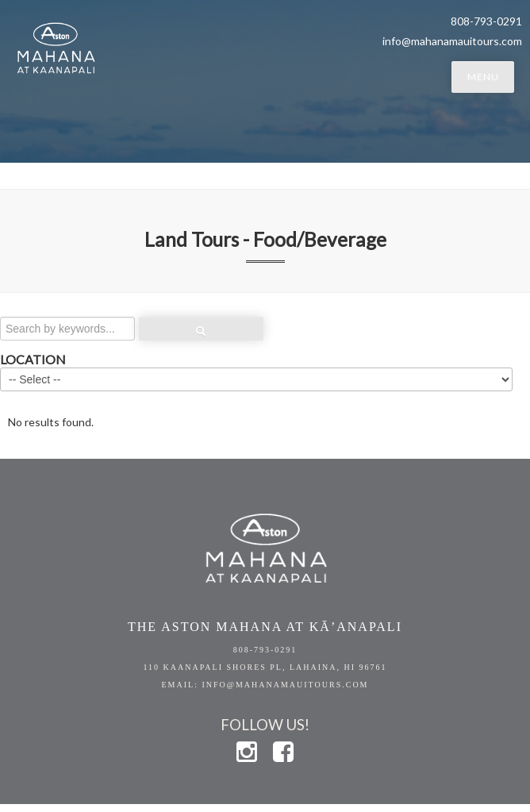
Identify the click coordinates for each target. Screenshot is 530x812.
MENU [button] (483, 77)
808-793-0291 (265, 650)
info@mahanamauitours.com (452, 41)
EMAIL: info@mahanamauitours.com (265, 685)
